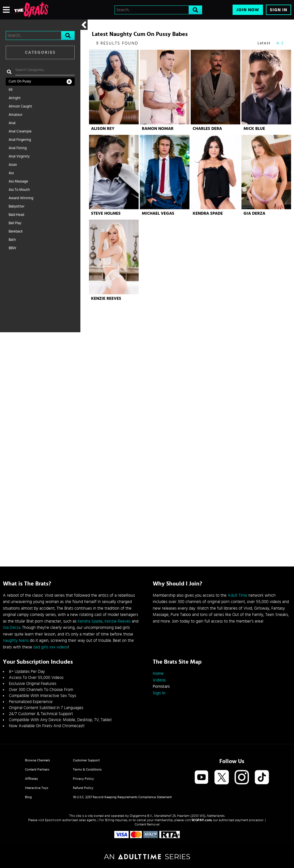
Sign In (278, 10)
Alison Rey (103, 129)
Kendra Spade (208, 213)
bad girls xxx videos (51, 647)
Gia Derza (254, 213)
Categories (40, 52)
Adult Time (237, 595)
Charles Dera (207, 129)
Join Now (248, 10)
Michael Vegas (158, 213)
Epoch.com (53, 820)
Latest (264, 43)
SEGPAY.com (202, 820)
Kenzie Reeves (106, 298)
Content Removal (147, 824)
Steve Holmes (106, 213)
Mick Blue (254, 129)
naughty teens (16, 641)
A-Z (280, 43)
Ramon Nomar (158, 129)
